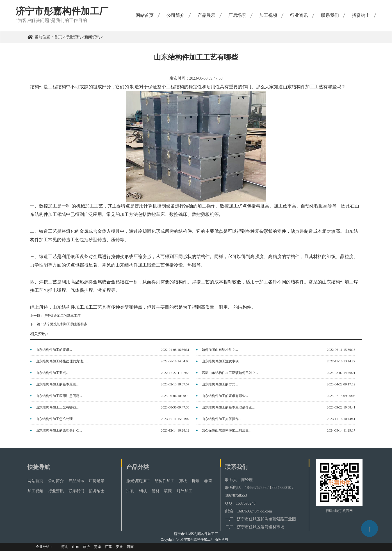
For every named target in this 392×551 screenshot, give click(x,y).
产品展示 (206, 15)
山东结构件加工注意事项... (221, 361)
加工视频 (268, 15)
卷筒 (208, 481)
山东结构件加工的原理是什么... (59, 430)
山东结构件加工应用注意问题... (59, 396)
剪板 (183, 481)
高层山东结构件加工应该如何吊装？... (230, 373)
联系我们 (330, 15)
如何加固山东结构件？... (220, 350)
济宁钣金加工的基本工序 (62, 316)
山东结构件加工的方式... (220, 384)
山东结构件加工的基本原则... (57, 384)
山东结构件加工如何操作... (221, 419)
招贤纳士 (361, 15)
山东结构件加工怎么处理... (55, 419)
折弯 (195, 481)
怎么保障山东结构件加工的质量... (226, 430)
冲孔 (130, 491)
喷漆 (168, 491)
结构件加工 (165, 481)
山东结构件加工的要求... (54, 350)
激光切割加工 (138, 481)
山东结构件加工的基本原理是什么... (228, 407)
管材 (156, 491)
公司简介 (176, 15)
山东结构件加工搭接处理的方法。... (62, 361)
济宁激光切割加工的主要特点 (65, 324)
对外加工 (184, 491)
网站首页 (145, 15)
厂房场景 (237, 15)
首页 (58, 37)
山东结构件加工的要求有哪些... (225, 396)
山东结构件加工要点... (52, 373)
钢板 (143, 491)
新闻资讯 (92, 37)
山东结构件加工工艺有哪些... (57, 407)
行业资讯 (299, 15)
